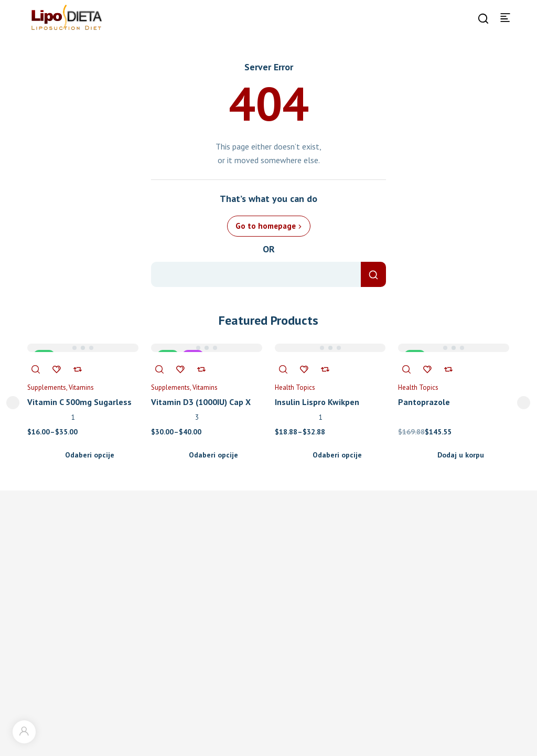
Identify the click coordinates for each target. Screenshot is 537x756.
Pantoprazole (424, 402)
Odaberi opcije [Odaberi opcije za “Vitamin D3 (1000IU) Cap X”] (213, 455)
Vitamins (81, 387)
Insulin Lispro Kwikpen (317, 402)
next (524, 403)
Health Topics (295, 387)
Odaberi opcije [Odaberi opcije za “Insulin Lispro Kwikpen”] (337, 455)
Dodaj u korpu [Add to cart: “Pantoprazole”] (461, 455)
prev (13, 403)
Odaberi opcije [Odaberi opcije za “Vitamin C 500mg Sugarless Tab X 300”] (90, 455)
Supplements (47, 387)
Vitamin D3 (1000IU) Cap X (201, 402)
